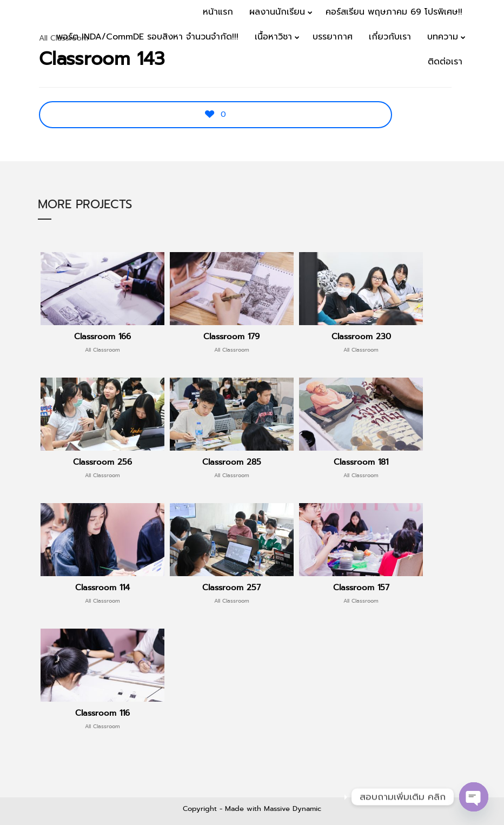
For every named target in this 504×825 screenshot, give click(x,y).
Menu (472, 95)
